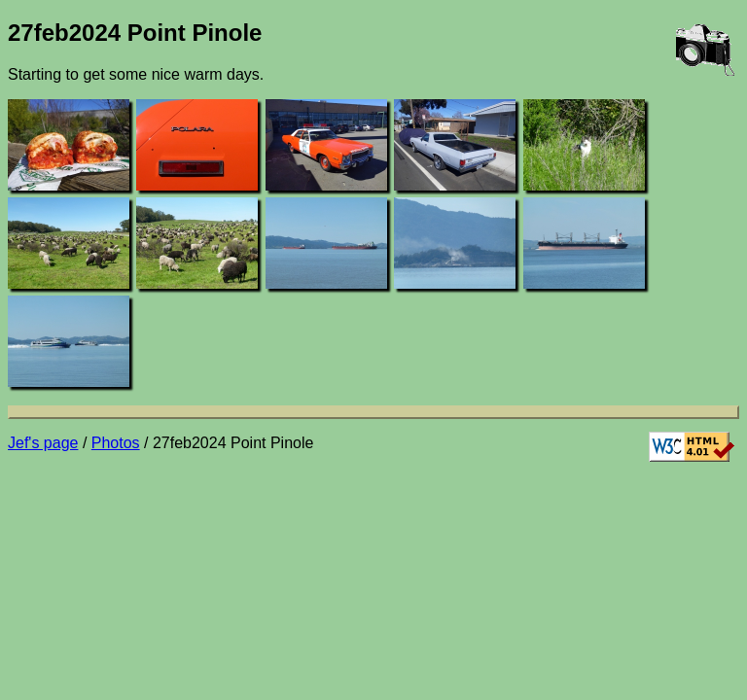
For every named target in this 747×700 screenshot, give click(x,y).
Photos (116, 443)
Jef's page (43, 443)
